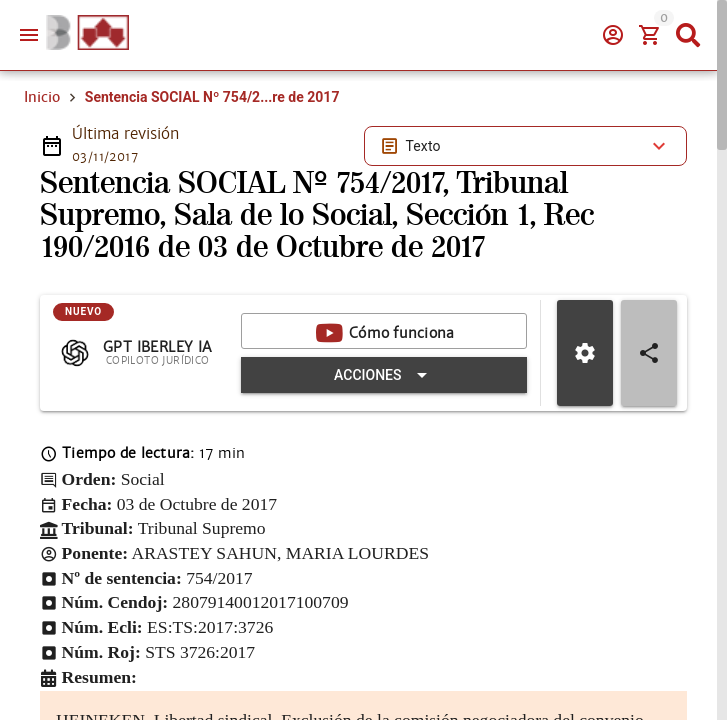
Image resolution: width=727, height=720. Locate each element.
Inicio (42, 97)
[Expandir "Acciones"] (384, 375)
